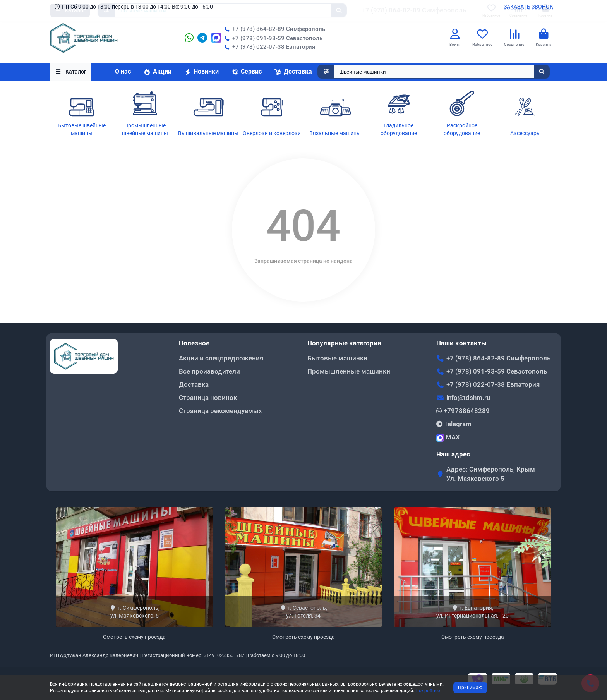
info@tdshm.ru (468, 398)
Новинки (201, 72)
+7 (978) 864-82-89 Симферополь (273, 29)
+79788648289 (463, 411)
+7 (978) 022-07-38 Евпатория (268, 47)
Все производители (209, 371)
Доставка (293, 72)
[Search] (442, 72)
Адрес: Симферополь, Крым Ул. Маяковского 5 (491, 474)
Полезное (194, 343)
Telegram (454, 424)
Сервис (246, 72)
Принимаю (470, 688)
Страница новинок (208, 398)
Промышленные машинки (349, 371)
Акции (157, 72)
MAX (448, 437)
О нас (123, 72)
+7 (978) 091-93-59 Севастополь (272, 38)
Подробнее (428, 691)
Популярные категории (344, 343)
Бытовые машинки (337, 358)
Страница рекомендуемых (220, 411)
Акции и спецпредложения (221, 358)
